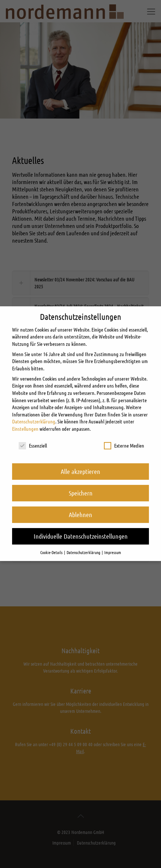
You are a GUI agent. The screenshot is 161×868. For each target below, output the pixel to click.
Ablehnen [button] (80, 506)
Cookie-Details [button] (52, 544)
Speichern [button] (81, 484)
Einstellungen (25, 420)
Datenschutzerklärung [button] (84, 544)
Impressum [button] (113, 544)
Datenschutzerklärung (34, 413)
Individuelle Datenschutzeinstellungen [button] (81, 528)
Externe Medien (124, 437)
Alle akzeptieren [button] (80, 463)
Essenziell (33, 437)
